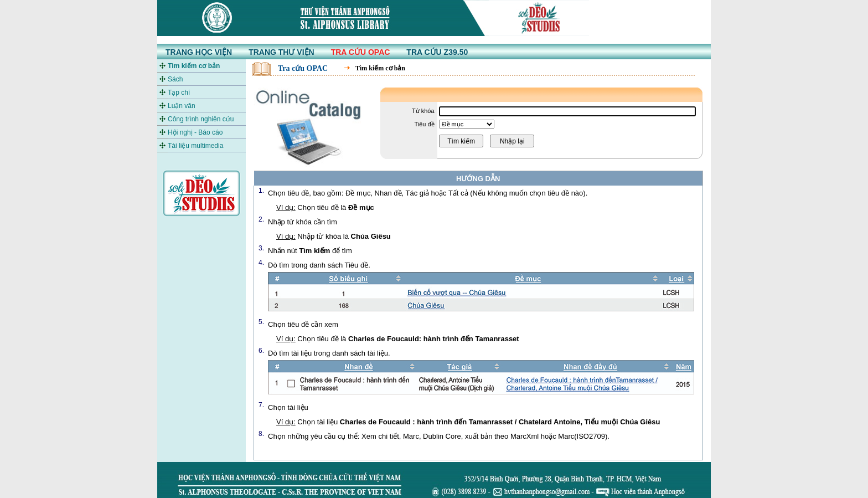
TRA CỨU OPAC (361, 52)
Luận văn (182, 106)
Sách (175, 79)
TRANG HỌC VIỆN (199, 52)
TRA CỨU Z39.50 (437, 52)
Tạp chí (179, 93)
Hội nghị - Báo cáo (195, 132)
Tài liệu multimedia (195, 146)
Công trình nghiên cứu (201, 119)
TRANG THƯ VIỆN (281, 52)
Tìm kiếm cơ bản (194, 66)
